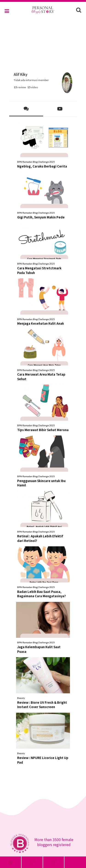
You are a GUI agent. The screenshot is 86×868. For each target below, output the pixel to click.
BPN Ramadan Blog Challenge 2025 (36, 162)
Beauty (21, 698)
